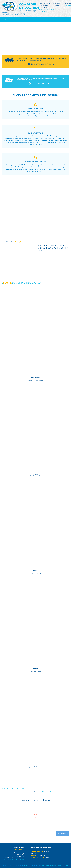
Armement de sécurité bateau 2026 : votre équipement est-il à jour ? (53, 248)
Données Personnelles (49, 865)
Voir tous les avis (63, 834)
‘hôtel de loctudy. (47, 792)
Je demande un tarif (41, 83)
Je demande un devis (41, 64)
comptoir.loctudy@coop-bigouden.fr (47, 10)
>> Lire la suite (43, 253)
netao (25, 865)
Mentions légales (63, 865)
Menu (5, 19)
